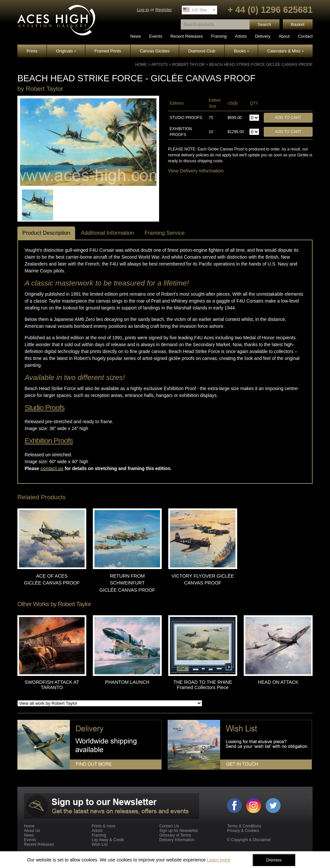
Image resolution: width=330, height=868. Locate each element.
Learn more (219, 860)
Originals (66, 51)
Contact (305, 36)
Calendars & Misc (285, 51)
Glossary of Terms (175, 835)
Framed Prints (108, 51)
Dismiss (274, 860)
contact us (52, 468)
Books (241, 51)
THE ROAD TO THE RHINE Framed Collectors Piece (203, 685)
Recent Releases (186, 36)
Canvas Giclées (155, 51)
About (284, 36)
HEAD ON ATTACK (278, 682)
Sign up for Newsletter (179, 831)
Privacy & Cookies (243, 831)
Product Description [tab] (46, 233)
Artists (241, 36)
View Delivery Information (196, 171)
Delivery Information (177, 840)
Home (141, 65)
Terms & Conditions (244, 826)
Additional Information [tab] (107, 233)
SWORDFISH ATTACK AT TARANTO (52, 685)
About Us (32, 831)
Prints (32, 51)
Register (164, 10)
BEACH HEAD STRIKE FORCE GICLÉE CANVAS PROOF (261, 65)
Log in (143, 10)
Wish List (100, 844)
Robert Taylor (188, 65)
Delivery (263, 36)
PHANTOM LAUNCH (127, 682)
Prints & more (103, 826)
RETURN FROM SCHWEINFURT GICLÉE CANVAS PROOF (127, 583)
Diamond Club (202, 51)
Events (156, 36)
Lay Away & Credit (108, 840)
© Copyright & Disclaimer (249, 840)
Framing (219, 36)
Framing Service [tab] (165, 233)
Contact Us (169, 826)
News (136, 36)
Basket (298, 24)
